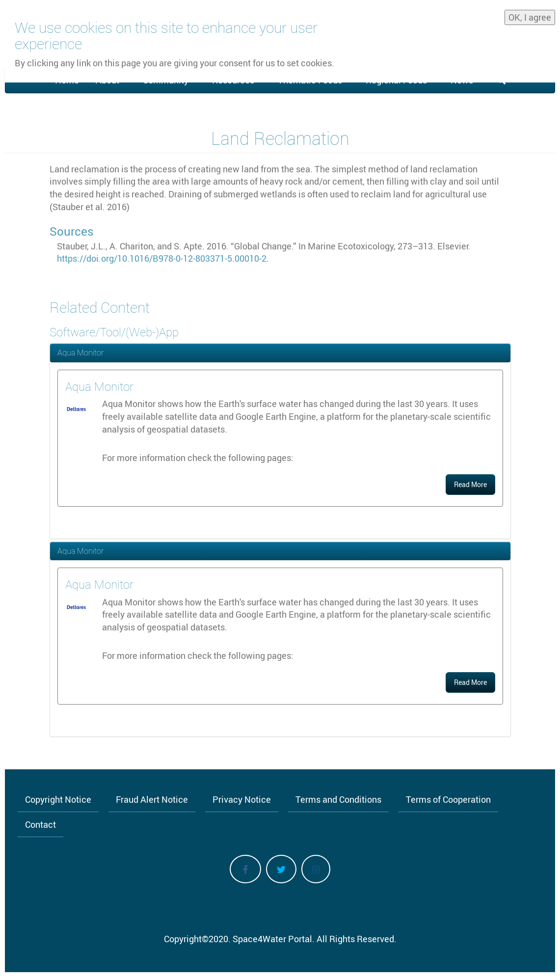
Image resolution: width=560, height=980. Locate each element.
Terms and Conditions (338, 799)
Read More (470, 484)
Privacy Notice (242, 799)
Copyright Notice (58, 799)
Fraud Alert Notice (152, 799)
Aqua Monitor (80, 353)
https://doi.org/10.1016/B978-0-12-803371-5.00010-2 (162, 258)
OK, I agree (530, 15)
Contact (40, 824)
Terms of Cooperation (448, 799)
